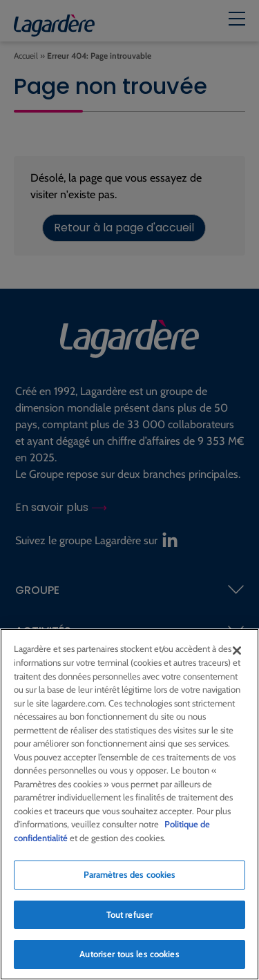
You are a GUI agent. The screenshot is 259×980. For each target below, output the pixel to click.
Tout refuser (130, 915)
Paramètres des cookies (130, 875)
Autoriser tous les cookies (129, 954)
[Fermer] (237, 651)
